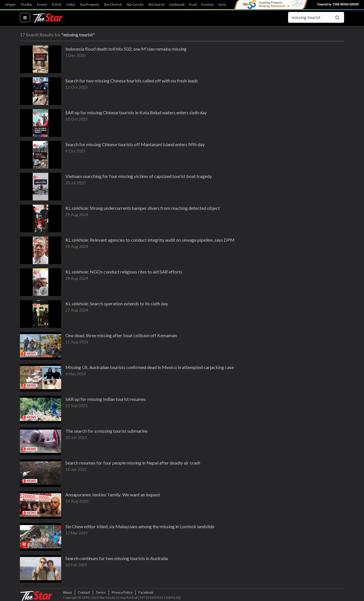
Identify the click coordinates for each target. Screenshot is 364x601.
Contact (84, 592)
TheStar (26, 5)
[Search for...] (309, 17)
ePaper (11, 5)
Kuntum (208, 5)
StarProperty (90, 5)
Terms (101, 592)
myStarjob (177, 5)
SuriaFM (225, 5)
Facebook (146, 592)
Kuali (193, 5)
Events (42, 5)
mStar (71, 5)
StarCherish (113, 5)
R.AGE (57, 5)
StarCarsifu (135, 5)
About (67, 592)
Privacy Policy (122, 592)
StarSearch (156, 5)
